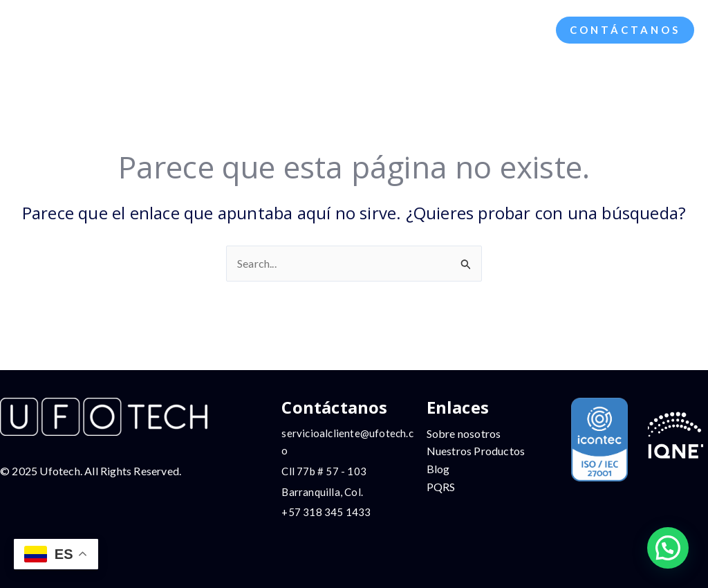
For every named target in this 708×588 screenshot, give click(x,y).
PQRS (441, 487)
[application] (248, 30)
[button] (625, 30)
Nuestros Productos (476, 451)
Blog (438, 469)
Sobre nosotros (464, 433)
